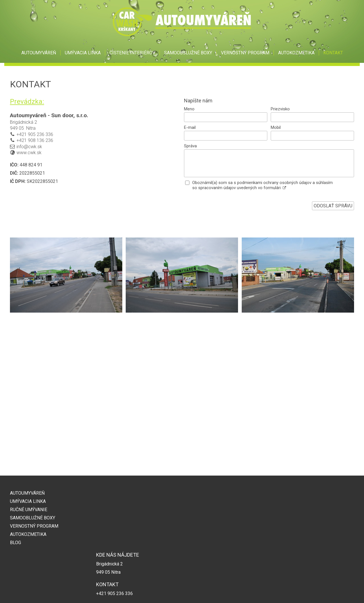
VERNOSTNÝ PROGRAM (34, 526)
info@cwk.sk (29, 147)
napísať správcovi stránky (180, 592)
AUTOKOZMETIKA (28, 534)
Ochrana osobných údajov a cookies (230, 592)
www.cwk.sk (29, 153)
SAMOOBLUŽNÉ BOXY (33, 518)
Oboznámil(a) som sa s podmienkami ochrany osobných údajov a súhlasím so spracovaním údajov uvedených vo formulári (262, 185)
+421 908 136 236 (35, 140)
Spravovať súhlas (274, 592)
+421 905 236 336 (35, 134)
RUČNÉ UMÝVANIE (29, 510)
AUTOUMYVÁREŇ (27, 493)
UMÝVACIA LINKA (28, 501)
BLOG (15, 543)
